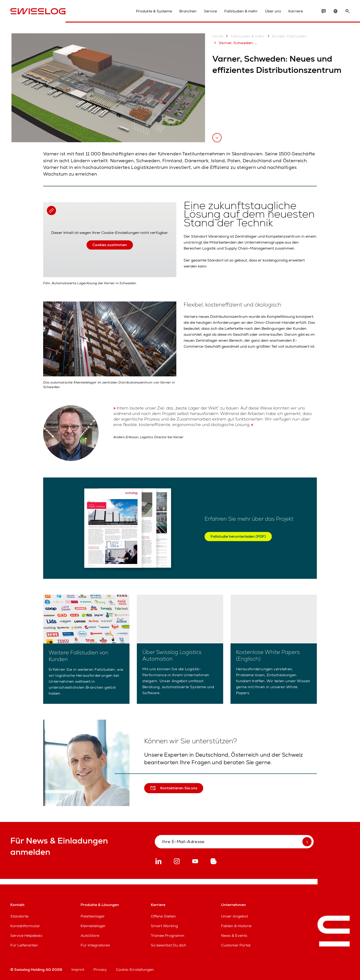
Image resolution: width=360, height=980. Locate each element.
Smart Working (164, 926)
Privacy (100, 970)
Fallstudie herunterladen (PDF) (238, 536)
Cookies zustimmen (110, 245)
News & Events (234, 936)
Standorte (19, 916)
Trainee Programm (168, 936)
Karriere (296, 11)
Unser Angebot (235, 916)
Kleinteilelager (93, 926)
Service (210, 11)
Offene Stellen (163, 916)
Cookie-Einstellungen (135, 970)
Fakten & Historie (236, 926)
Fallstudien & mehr (241, 11)
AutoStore (90, 936)
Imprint (78, 970)
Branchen (188, 11)
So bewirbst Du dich (169, 945)
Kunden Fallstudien (286, 36)
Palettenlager (93, 916)
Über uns (273, 11)
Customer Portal (236, 945)
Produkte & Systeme (154, 11)
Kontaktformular (25, 926)
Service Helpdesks (26, 936)
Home (218, 36)
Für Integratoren (95, 945)
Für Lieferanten (24, 945)
